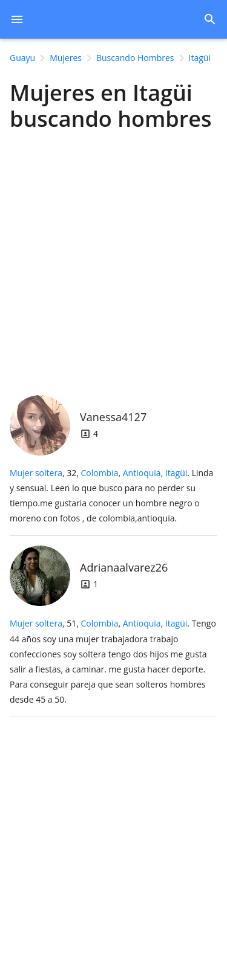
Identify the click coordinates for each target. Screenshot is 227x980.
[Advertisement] (113, 260)
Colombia (99, 473)
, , (134, 473)
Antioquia (142, 473)
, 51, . (113, 661)
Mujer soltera (36, 473)
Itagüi (176, 473)
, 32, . (111, 496)
